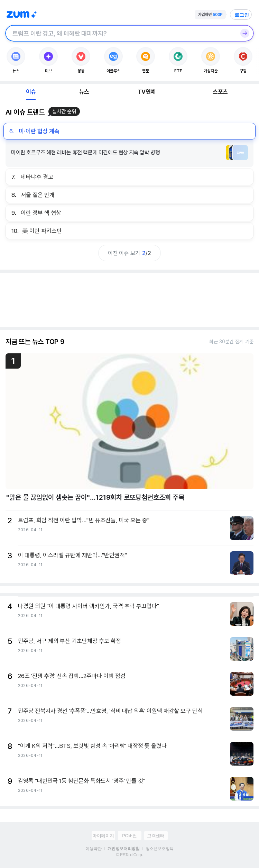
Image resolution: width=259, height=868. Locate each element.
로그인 (242, 15)
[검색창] (121, 33)
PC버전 (129, 836)
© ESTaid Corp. (129, 855)
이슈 (31, 92)
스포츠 (220, 92)
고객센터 (156, 836)
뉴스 (84, 92)
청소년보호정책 (160, 849)
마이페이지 (103, 836)
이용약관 (93, 849)
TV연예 (146, 92)
